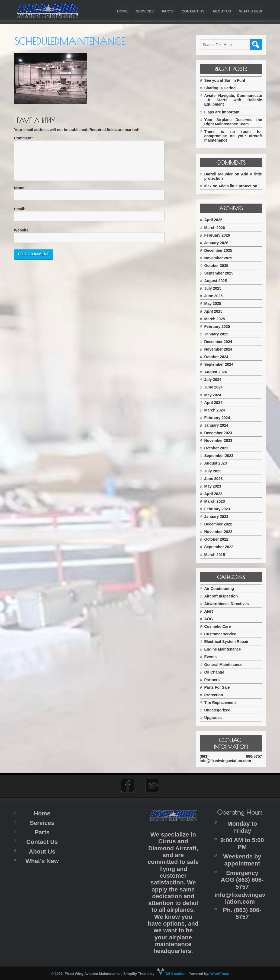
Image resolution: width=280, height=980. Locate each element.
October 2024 (219, 357)
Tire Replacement (222, 703)
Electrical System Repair (229, 642)
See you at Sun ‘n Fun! (227, 80)
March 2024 (217, 410)
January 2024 (219, 425)
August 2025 (218, 281)
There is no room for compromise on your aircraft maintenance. (234, 136)
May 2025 (215, 303)
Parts (168, 11)
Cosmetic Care (220, 626)
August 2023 (218, 463)
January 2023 (219, 517)
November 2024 (221, 349)
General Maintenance (226, 665)
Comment (23, 138)
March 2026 (217, 228)
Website (21, 237)
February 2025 (219, 326)
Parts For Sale (219, 687)
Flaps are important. (225, 112)
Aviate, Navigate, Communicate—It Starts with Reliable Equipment (234, 100)
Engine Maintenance (225, 649)
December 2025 (221, 250)
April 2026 (216, 220)
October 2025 (219, 266)
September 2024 (221, 364)
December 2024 (221, 342)
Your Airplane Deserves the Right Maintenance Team (234, 122)
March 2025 (217, 319)
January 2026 (219, 243)
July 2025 (215, 288)
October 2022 (219, 539)
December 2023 (221, 433)
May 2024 (215, 395)
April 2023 (216, 494)
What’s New (250, 11)
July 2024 (215, 380)
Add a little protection (240, 186)
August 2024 (218, 372)
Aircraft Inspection (223, 596)
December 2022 (221, 524)
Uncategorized (220, 710)
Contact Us (193, 11)
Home (122, 11)
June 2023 (216, 479)
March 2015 (217, 555)
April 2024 (216, 403)
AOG (211, 619)
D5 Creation (171, 974)
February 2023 (219, 509)
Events (213, 657)
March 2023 (217, 501)
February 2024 (219, 418)
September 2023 (221, 456)
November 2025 (221, 258)
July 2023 (215, 471)
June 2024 (216, 387)
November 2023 (221, 440)
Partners (214, 680)
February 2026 (219, 235)
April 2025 (216, 311)
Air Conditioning (221, 589)
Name (19, 194)
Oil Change (217, 672)
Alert (211, 611)
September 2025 (221, 273)
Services (145, 11)
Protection (216, 695)
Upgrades (215, 718)
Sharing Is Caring (222, 88)
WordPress (220, 974)
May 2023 (215, 486)
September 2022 (221, 547)
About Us (222, 11)
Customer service (223, 634)
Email (19, 215)
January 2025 (219, 334)
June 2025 (216, 296)
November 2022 (221, 532)
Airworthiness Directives (229, 604)
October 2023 (219, 448)
